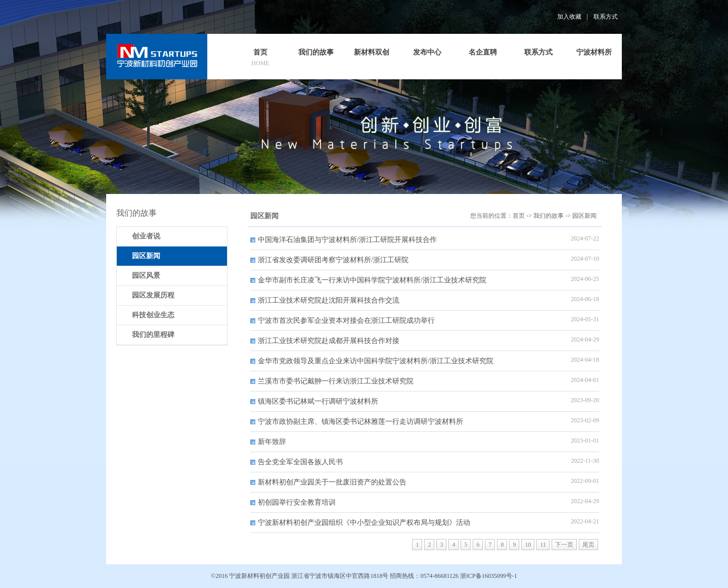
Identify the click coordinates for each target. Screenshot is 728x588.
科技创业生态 (153, 315)
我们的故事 (549, 216)
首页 (519, 216)
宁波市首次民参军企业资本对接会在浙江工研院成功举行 (346, 321)
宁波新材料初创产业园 (259, 576)
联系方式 (606, 17)
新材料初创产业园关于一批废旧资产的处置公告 (332, 482)
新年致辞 (272, 442)
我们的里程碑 (153, 335)
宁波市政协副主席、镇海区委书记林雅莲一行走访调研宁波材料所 (360, 422)
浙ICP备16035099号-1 (489, 576)
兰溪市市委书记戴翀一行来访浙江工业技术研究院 (336, 381)
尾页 (588, 545)
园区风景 (146, 276)
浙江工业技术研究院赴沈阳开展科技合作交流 (329, 300)
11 (543, 545)
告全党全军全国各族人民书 (300, 462)
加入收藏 (569, 17)
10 (528, 545)
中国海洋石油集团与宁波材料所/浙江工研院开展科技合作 (347, 240)
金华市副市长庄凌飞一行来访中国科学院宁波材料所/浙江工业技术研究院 (372, 280)
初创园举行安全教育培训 (297, 502)
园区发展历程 (153, 295)
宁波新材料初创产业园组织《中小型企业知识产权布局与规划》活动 (364, 523)
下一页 (564, 545)
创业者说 (146, 236)
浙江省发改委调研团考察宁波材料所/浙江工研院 (333, 260)
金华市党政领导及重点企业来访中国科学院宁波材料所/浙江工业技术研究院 (376, 361)
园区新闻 (584, 216)
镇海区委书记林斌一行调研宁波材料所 (318, 401)
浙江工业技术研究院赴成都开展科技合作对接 (329, 341)
